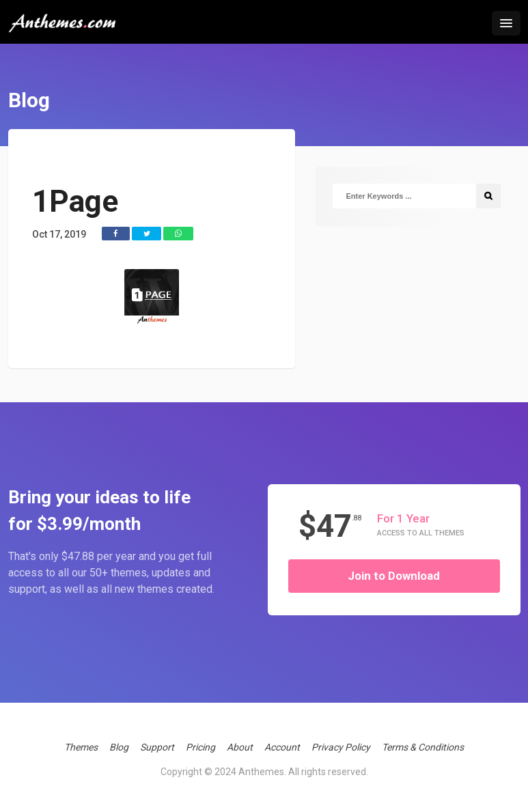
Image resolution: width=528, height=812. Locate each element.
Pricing (200, 747)
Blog (119, 747)
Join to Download (394, 576)
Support (157, 747)
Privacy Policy (341, 747)
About (240, 747)
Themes (81, 747)
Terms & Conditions (423, 747)
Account (282, 747)
